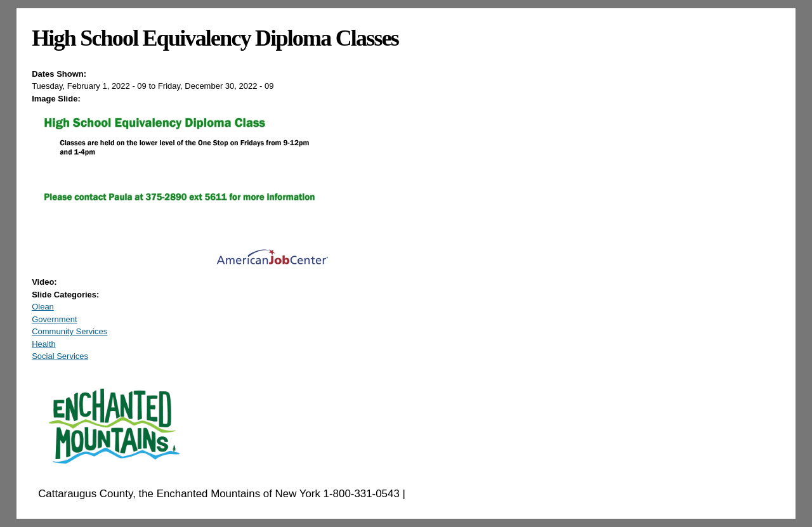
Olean (43, 307)
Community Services (69, 331)
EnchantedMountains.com (470, 494)
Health (44, 344)
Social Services (60, 356)
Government (55, 319)
